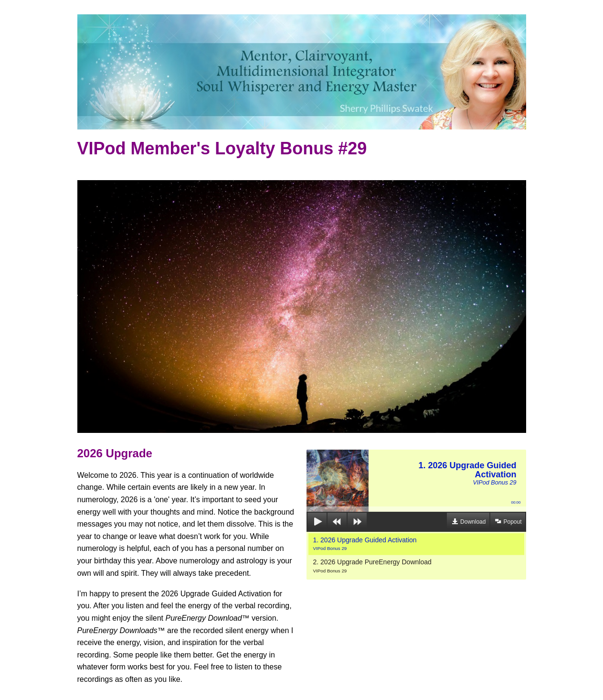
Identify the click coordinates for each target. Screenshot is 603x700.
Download (473, 522)
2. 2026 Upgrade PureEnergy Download (372, 566)
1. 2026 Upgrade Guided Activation (365, 544)
